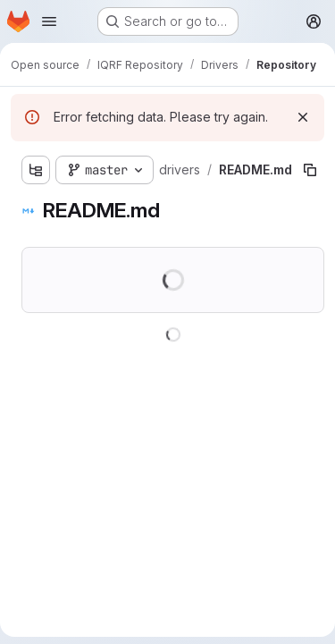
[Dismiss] (303, 117)
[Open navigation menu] (49, 21)
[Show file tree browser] (36, 170)
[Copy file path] (310, 170)
